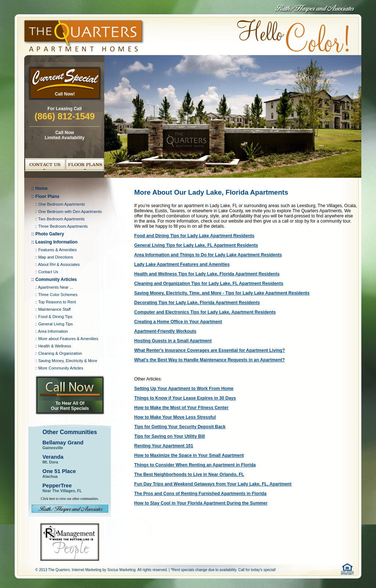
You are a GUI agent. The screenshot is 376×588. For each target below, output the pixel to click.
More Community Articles (61, 368)
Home (41, 188)
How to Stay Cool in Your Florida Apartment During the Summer (201, 503)
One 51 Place (59, 471)
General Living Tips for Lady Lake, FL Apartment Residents (196, 245)
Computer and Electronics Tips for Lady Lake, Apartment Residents (205, 312)
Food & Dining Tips (55, 317)
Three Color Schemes (58, 295)
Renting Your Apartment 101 (164, 446)
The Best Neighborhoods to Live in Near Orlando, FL (189, 475)
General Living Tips (55, 324)
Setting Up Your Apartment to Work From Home (184, 389)
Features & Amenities (57, 250)
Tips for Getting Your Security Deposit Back (180, 427)
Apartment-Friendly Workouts (165, 331)
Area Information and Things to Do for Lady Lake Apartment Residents (208, 255)
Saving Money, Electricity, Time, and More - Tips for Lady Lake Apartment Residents (222, 293)
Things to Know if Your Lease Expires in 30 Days (185, 398)
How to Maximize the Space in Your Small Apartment (189, 455)
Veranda (53, 457)
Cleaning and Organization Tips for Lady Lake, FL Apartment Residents (209, 284)
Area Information (53, 331)
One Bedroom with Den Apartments (70, 212)
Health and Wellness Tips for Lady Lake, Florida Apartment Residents (207, 274)
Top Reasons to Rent (57, 302)
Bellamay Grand (63, 443)
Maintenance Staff (54, 309)
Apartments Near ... (56, 287)
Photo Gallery (50, 234)
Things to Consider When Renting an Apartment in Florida (195, 465)
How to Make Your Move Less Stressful (175, 417)
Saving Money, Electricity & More (68, 361)
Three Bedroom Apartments (63, 226)
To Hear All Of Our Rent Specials (70, 406)
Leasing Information (56, 242)
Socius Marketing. (122, 570)
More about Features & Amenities (68, 339)
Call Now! (65, 94)
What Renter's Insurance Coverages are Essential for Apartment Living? (210, 350)
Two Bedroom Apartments (62, 219)
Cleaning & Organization (60, 353)
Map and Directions (56, 257)
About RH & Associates (59, 264)
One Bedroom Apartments (62, 204)
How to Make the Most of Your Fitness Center (182, 408)
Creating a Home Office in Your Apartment (178, 322)
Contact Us (48, 272)
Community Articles (56, 279)
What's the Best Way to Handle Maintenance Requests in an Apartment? (210, 360)
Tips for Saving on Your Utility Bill (170, 436)
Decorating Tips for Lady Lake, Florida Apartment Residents (197, 303)
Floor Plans (47, 196)
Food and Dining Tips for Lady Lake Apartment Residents (194, 236)
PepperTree (57, 486)
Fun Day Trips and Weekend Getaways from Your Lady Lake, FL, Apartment (213, 484)
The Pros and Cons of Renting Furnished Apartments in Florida (200, 494)
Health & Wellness (55, 346)
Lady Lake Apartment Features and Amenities (182, 264)
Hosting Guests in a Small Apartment (173, 341)
